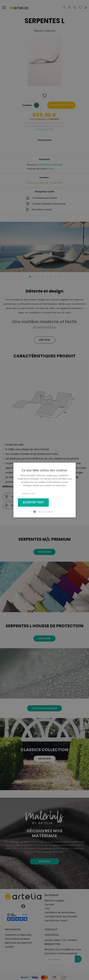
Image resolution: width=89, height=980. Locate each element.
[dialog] (44, 490)
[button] (45, 512)
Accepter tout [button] (33, 503)
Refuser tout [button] (29, 494)
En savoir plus (59, 485)
